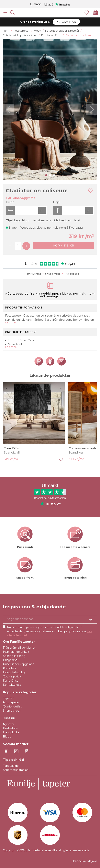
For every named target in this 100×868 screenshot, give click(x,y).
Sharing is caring (14, 656)
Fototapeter (11, 702)
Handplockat (12, 732)
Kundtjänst (10, 681)
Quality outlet (12, 706)
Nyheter (9, 724)
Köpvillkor (10, 668)
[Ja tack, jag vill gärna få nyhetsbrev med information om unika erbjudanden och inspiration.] (50, 619)
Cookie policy (12, 676)
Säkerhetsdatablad (16, 770)
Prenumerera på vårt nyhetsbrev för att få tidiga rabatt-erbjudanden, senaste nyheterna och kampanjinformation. (50, 631)
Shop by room (13, 711)
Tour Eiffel (12, 448)
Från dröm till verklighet (19, 648)
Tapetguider (11, 766)
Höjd (56, 202)
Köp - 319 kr (64, 246)
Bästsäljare (10, 728)
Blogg (7, 737)
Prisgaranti (10, 660)
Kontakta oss (12, 685)
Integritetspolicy (14, 672)
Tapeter (8, 698)
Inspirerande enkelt (16, 652)
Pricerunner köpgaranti (19, 664)
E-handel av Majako (84, 861)
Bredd (10, 202)
